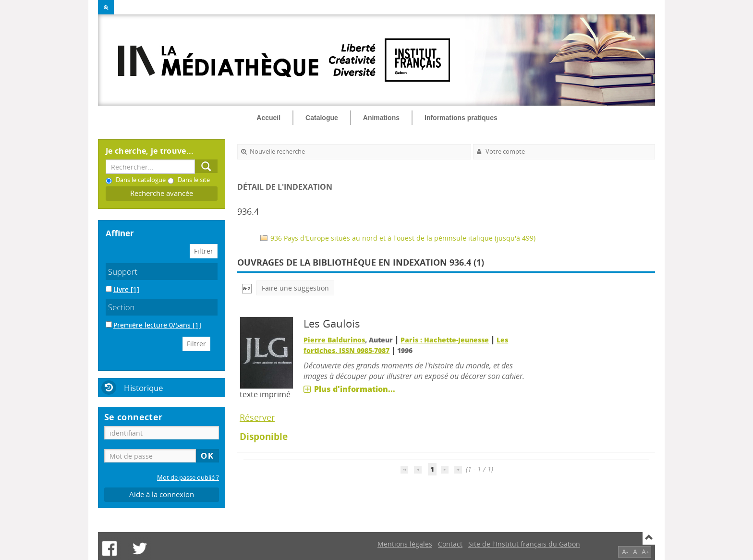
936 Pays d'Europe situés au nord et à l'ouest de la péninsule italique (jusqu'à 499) (398, 238)
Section (121, 307)
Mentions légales (405, 544)
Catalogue (322, 118)
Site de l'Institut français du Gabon (524, 544)
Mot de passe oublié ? (188, 478)
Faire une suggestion (295, 288)
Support (123, 272)
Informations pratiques (461, 118)
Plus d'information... (355, 389)
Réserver (257, 417)
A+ (646, 552)
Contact (450, 544)
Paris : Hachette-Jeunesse (445, 340)
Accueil (268, 118)
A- (625, 552)
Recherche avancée (162, 193)
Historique (144, 388)
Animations (381, 118)
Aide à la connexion (162, 494)
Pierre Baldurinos (334, 340)
